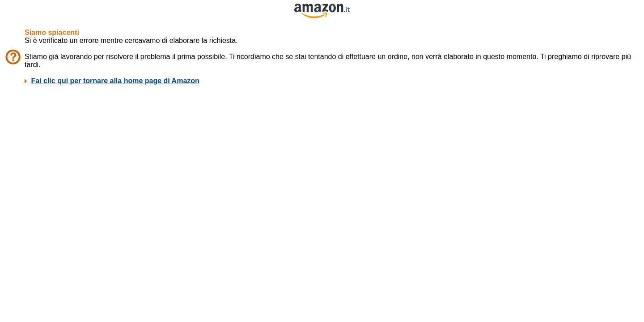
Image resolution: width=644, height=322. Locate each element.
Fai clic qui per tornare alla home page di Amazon (115, 81)
